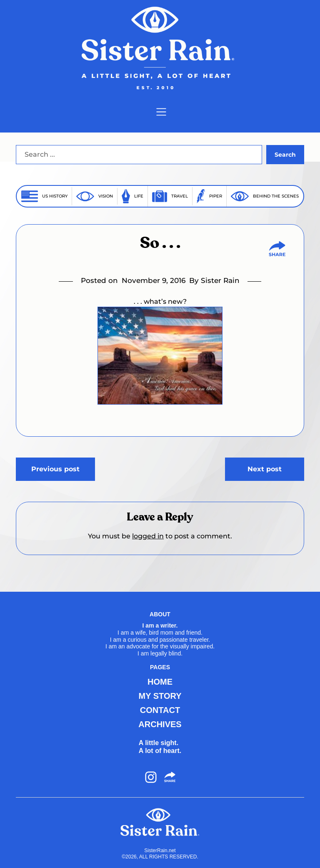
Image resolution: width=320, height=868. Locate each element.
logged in (148, 536)
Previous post (55, 469)
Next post (265, 469)
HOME (160, 682)
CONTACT (160, 710)
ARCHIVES (160, 724)
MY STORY (160, 696)
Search (285, 155)
